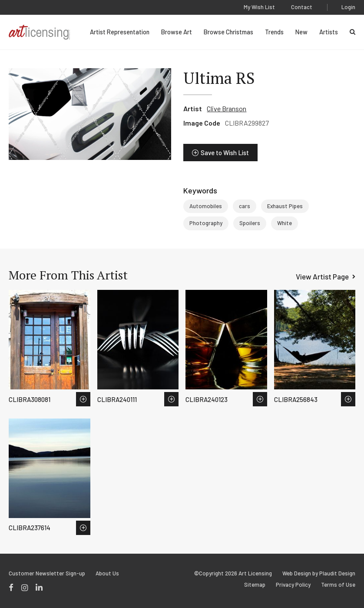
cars (245, 206)
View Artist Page (322, 276)
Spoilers (250, 223)
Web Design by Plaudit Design (319, 573)
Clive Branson (227, 108)
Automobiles (206, 206)
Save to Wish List (225, 153)
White (285, 223)
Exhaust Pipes (285, 206)
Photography (206, 223)
